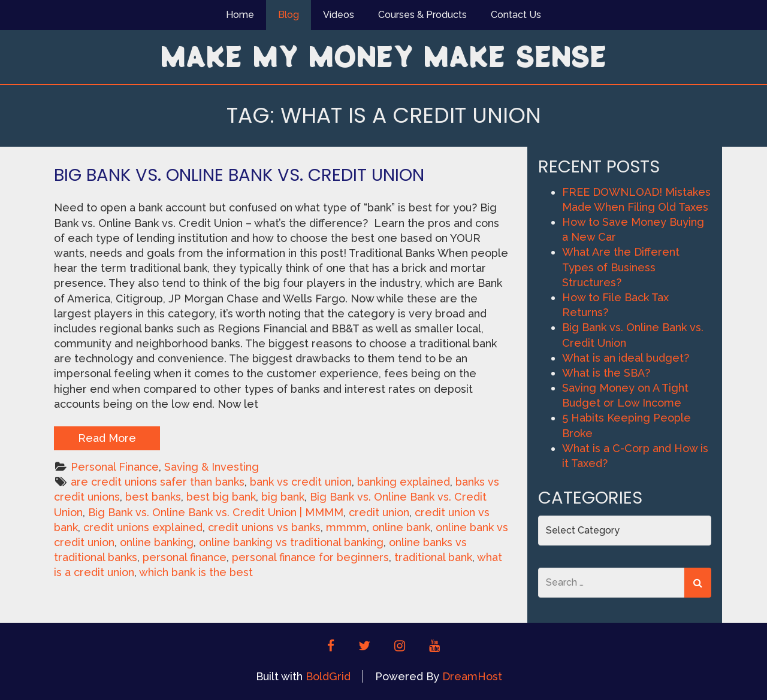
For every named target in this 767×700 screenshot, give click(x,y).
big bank (283, 497)
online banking (157, 542)
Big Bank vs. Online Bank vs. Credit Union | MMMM (216, 512)
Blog (289, 15)
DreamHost (472, 676)
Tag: (384, 115)
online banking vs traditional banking (291, 542)
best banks (153, 497)
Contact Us (516, 15)
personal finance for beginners (310, 557)
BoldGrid (328, 676)
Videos (339, 15)
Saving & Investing (212, 467)
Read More (107, 438)
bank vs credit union (301, 482)
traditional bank (433, 557)
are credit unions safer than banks (158, 482)
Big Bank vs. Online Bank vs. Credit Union (239, 175)
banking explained (404, 482)
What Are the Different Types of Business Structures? (621, 267)
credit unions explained (143, 527)
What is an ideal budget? (626, 358)
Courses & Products (422, 15)
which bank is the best (196, 572)
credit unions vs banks (264, 527)
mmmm (346, 527)
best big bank (221, 497)
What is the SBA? (606, 373)
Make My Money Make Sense (383, 56)
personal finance (185, 557)
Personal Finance (115, 467)
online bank (401, 527)
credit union (379, 512)
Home (240, 15)
